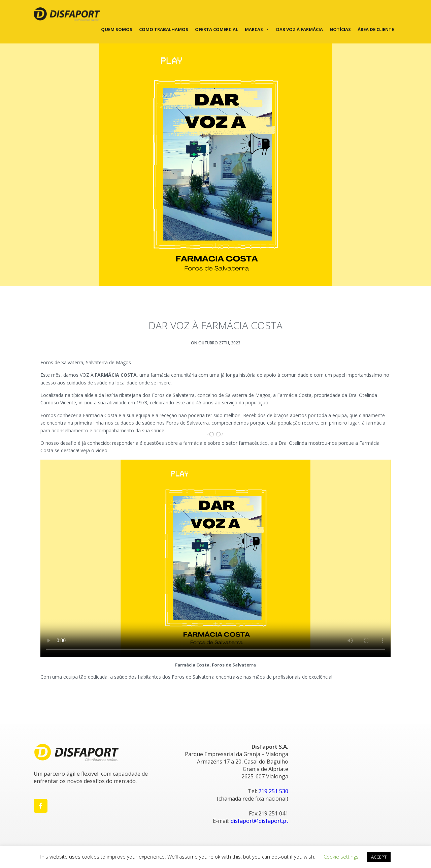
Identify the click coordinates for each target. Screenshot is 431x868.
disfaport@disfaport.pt (259, 821)
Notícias (340, 29)
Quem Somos (117, 29)
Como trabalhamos (164, 29)
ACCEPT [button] (379, 857)
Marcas (257, 29)
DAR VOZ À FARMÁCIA (300, 29)
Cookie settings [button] (341, 857)
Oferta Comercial (217, 29)
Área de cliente (376, 29)
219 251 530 (273, 791)
